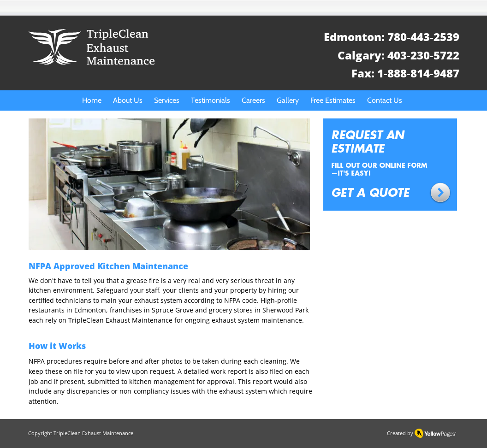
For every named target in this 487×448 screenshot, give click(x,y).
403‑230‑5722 (423, 55)
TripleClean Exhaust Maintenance (93, 433)
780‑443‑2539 (423, 37)
